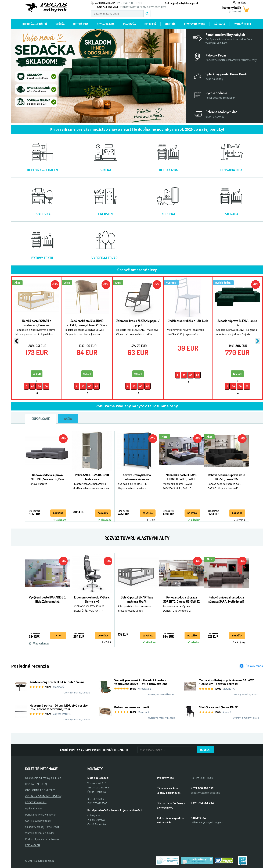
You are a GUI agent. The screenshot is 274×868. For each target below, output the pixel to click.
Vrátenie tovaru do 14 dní (39, 833)
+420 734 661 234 (202, 803)
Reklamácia (33, 845)
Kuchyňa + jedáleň (35, 24)
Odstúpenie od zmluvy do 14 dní (43, 778)
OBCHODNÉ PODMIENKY (40, 790)
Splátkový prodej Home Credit (42, 827)
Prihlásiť (239, 3)
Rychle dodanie (34, 808)
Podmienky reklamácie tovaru (42, 839)
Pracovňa (129, 24)
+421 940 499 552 (105, 3)
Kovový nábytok (195, 24)
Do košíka (58, 513)
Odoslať (206, 750)
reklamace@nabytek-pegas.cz (208, 822)
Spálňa (60, 24)
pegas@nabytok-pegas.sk (184, 3)
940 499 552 (199, 818)
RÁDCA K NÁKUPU (36, 802)
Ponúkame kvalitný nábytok (41, 815)
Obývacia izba (106, 24)
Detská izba (81, 24)
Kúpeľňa (170, 24)
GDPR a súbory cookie (38, 821)
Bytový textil (243, 24)
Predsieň (150, 24)
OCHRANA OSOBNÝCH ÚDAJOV (43, 796)
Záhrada (219, 24)
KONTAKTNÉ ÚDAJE (37, 784)
